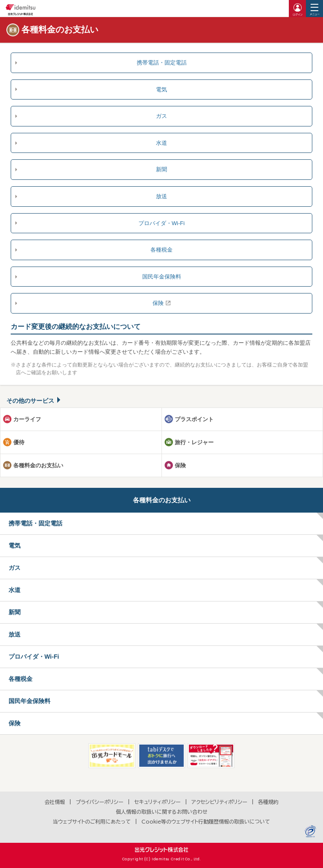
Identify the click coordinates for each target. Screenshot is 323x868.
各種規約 (268, 802)
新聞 (161, 169)
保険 (158, 303)
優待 (19, 442)
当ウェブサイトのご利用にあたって (92, 821)
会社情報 (55, 802)
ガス (161, 116)
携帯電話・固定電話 (162, 63)
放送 (161, 196)
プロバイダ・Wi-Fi (161, 223)
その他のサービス (30, 401)
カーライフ (27, 419)
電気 (161, 89)
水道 (161, 143)
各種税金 (161, 250)
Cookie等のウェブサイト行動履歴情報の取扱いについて (206, 821)
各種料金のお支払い (38, 465)
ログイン (297, 9)
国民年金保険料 (162, 277)
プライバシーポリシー (100, 802)
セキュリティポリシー (157, 802)
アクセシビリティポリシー (219, 802)
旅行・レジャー (194, 442)
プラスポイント (194, 419)
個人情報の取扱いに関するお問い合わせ (162, 812)
